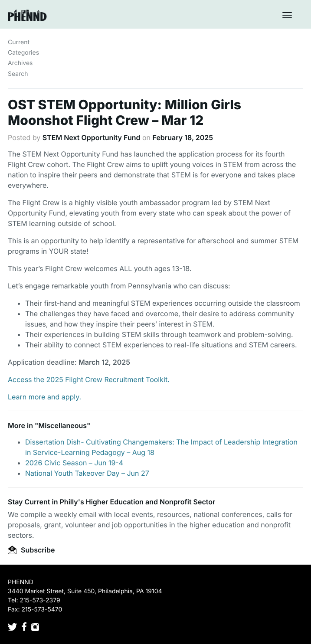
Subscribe (31, 550)
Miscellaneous (62, 425)
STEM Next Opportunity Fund (92, 137)
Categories (23, 53)
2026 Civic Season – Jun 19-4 (74, 463)
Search (18, 74)
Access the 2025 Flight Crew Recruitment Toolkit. (89, 379)
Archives (20, 63)
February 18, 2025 (183, 137)
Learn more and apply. (44, 397)
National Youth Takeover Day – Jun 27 (87, 473)
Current (19, 42)
